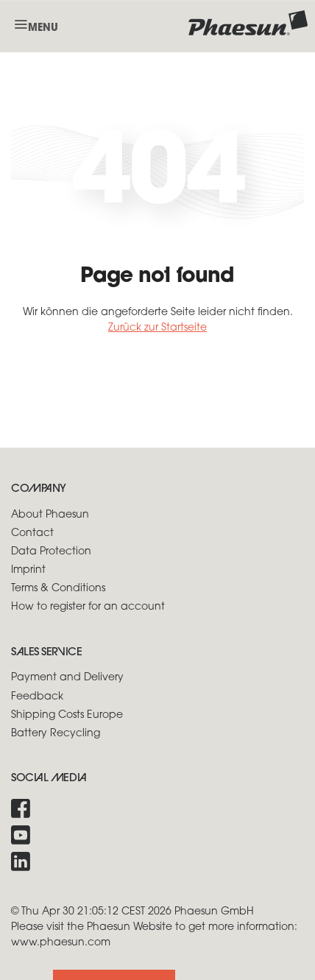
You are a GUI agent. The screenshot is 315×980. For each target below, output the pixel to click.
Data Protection (51, 552)
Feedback (37, 697)
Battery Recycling (56, 734)
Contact (32, 533)
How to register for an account (88, 607)
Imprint (28, 570)
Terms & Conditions (58, 589)
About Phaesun (50, 515)
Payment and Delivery (67, 678)
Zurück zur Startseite (157, 328)
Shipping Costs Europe (67, 715)
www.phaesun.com (61, 943)
